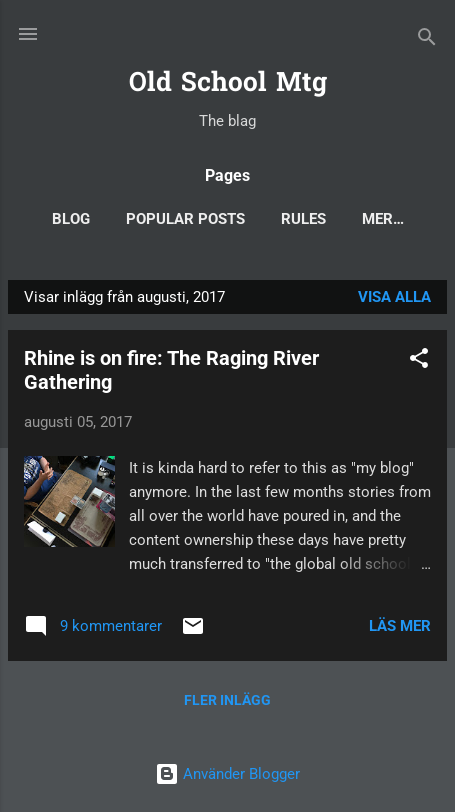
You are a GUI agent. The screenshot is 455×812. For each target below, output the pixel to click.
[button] (419, 361)
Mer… (383, 219)
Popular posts (185, 219)
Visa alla (394, 297)
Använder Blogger (227, 774)
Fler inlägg (227, 700)
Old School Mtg (228, 84)
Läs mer (400, 626)
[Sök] (427, 40)
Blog (71, 219)
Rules (303, 219)
